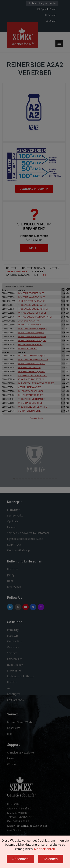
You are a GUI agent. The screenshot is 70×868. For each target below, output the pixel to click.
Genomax (13, 647)
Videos (50, 15)
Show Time (14, 670)
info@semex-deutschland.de (31, 826)
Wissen (11, 764)
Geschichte (14, 728)
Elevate (11, 527)
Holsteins (13, 569)
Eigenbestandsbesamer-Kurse (25, 539)
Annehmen (20, 859)
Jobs (10, 734)
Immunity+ (14, 510)
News (11, 758)
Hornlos (12, 682)
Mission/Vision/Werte (20, 722)
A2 (9, 688)
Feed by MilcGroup (18, 550)
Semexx (12, 653)
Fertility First (14, 641)
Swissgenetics (15, 700)
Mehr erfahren (44, 849)
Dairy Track (14, 545)
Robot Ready (15, 665)
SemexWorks (15, 515)
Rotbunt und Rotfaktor (21, 676)
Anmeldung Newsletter (42, 3)
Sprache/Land (47, 9)
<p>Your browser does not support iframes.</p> (35, 345)
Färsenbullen (15, 659)
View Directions (15, 830)
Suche (51, 21)
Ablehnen (51, 859)
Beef (10, 581)
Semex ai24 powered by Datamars (28, 533)
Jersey (11, 575)
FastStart (13, 636)
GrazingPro (14, 694)
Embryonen (14, 587)
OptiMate (13, 521)
